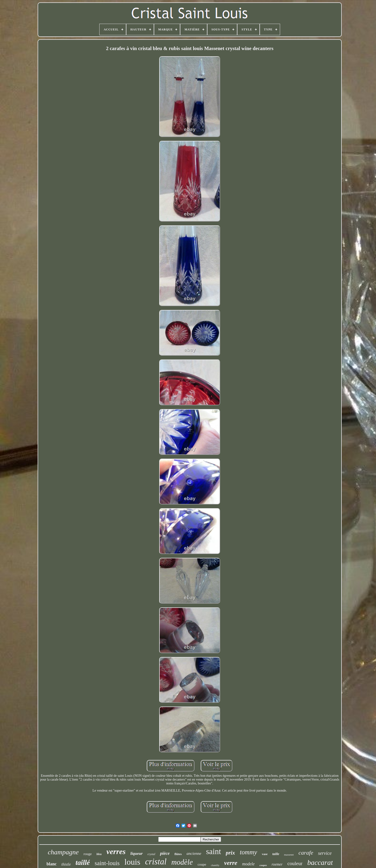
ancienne (194, 854)
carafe (306, 853)
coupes (263, 865)
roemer (277, 864)
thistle (66, 864)
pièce (165, 853)
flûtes (178, 854)
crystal (151, 854)
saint (213, 851)
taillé (83, 862)
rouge (88, 854)
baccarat (320, 862)
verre (231, 863)
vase (265, 854)
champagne (63, 852)
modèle (182, 862)
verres (116, 851)
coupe (202, 864)
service (325, 853)
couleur (295, 863)
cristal (156, 862)
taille (276, 854)
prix (230, 853)
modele (248, 864)
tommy (248, 852)
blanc (52, 864)
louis (132, 862)
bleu (99, 854)
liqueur (137, 854)
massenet (289, 855)
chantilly (215, 865)
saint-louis (107, 863)
